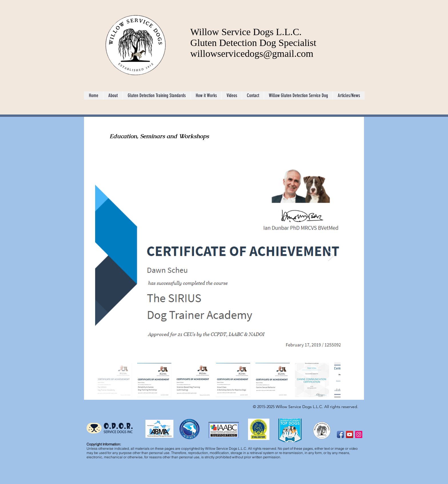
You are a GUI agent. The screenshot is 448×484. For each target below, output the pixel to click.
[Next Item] (331, 256)
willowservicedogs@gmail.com (252, 54)
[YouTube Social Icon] (350, 434)
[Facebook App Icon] (340, 434)
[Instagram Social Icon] (359, 434)
